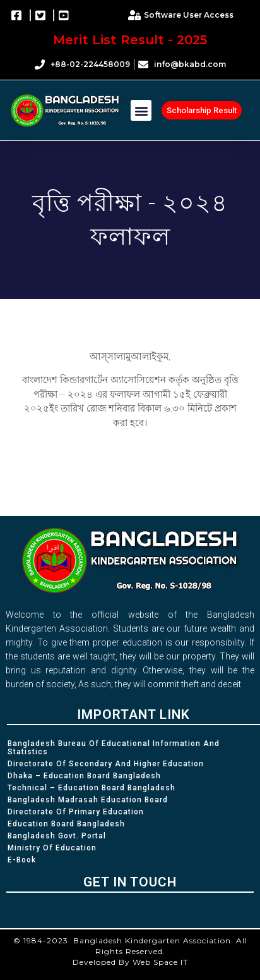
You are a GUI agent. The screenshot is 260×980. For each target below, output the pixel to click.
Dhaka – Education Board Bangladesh (84, 776)
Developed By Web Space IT (130, 962)
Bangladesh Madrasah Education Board (88, 800)
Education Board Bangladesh (66, 824)
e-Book (22, 860)
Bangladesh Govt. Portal (57, 836)
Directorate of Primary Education (76, 812)
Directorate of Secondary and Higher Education (106, 764)
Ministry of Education (52, 848)
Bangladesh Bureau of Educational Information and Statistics (114, 748)
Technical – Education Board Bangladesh (92, 788)
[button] (141, 110)
